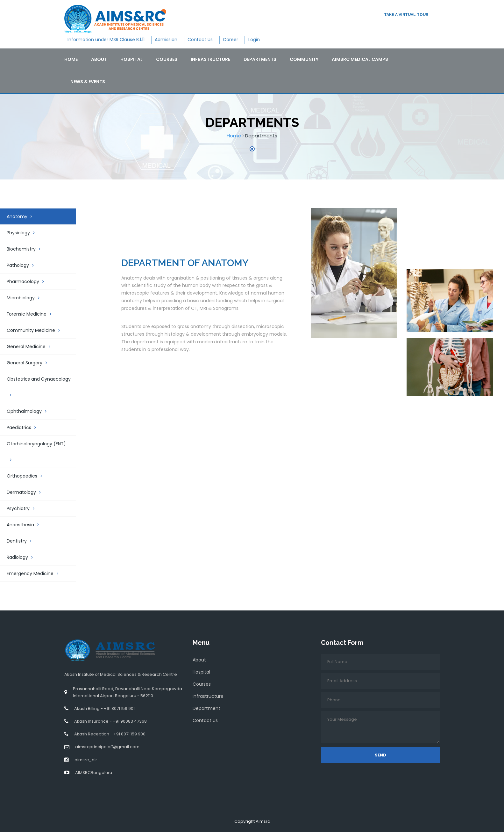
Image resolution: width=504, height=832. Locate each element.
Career (231, 40)
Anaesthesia (26, 525)
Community (304, 59)
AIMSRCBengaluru (94, 773)
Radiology (23, 557)
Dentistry (22, 541)
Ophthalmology (30, 411)
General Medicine (32, 347)
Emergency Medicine (36, 573)
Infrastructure (210, 59)
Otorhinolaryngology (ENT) (36, 451)
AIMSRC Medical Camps (360, 59)
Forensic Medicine (32, 314)
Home (71, 59)
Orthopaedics (28, 476)
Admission (166, 40)
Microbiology (26, 298)
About (99, 59)
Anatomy (23, 216)
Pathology (23, 265)
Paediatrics (25, 427)
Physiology (24, 233)
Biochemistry (27, 249)
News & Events (88, 82)
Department (206, 708)
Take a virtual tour (406, 15)
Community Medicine (36, 330)
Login (254, 40)
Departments (260, 59)
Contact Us (200, 40)
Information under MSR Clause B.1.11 (106, 40)
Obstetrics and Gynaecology (39, 387)
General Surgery (30, 363)
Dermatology (27, 492)
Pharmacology (28, 281)
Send (380, 755)
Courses (167, 59)
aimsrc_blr (86, 760)
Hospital (131, 59)
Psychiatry (24, 508)
